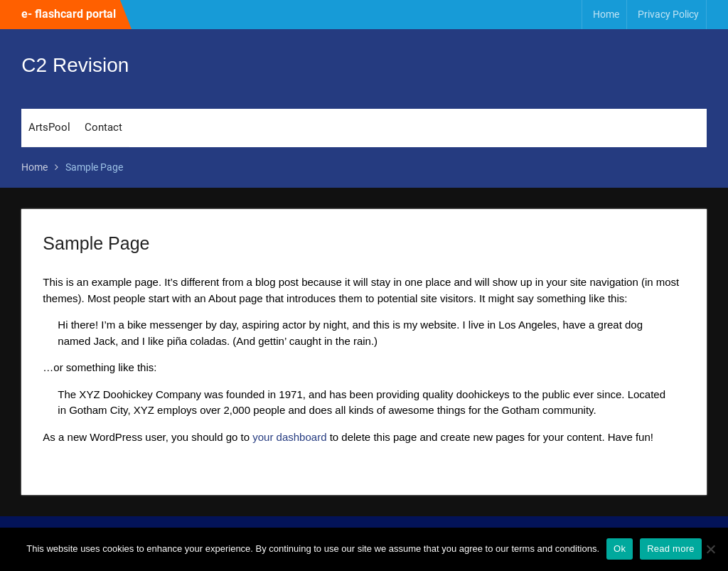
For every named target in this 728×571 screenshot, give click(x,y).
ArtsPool (49, 127)
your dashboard (289, 437)
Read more (671, 549)
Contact (103, 127)
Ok (620, 549)
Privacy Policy (668, 14)
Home (606, 14)
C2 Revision (75, 65)
